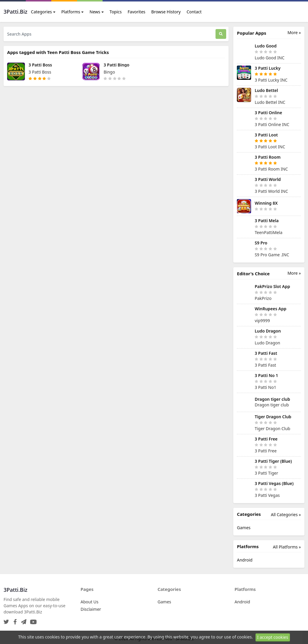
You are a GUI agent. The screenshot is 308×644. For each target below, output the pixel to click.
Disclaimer (91, 609)
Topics (116, 12)
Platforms (71, 12)
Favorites (137, 12)
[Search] (221, 34)
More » (294, 32)
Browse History (166, 12)
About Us (90, 602)
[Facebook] (14, 620)
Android (245, 560)
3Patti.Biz (185, 639)
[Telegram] (23, 620)
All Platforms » (287, 547)
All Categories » (286, 515)
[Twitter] (6, 620)
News (95, 12)
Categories (41, 12)
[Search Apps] (110, 34)
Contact (194, 12)
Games (244, 528)
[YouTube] (32, 620)
